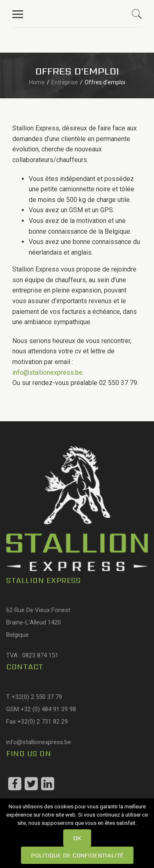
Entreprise (65, 82)
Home (37, 82)
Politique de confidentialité (77, 855)
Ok (77, 838)
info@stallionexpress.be (47, 372)
